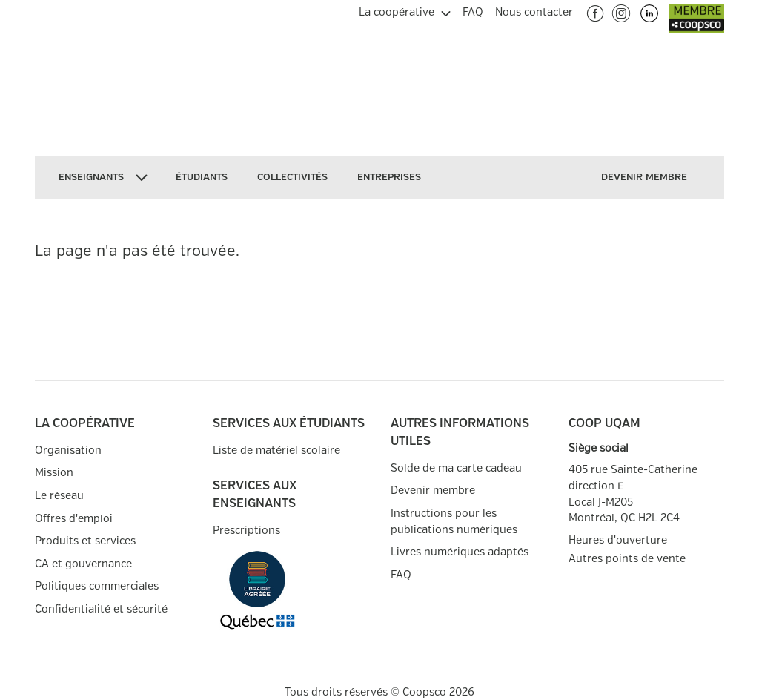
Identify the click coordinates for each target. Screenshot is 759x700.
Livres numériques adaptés (460, 552)
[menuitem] (405, 10)
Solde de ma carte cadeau (456, 468)
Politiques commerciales (97, 586)
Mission (54, 473)
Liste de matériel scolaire (276, 450)
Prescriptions (246, 531)
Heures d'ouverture (618, 540)
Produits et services (85, 541)
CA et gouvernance (83, 564)
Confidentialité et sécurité (101, 609)
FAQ (401, 575)
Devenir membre (433, 491)
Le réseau (59, 496)
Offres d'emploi (74, 519)
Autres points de (627, 559)
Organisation (68, 450)
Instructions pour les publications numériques (454, 522)
